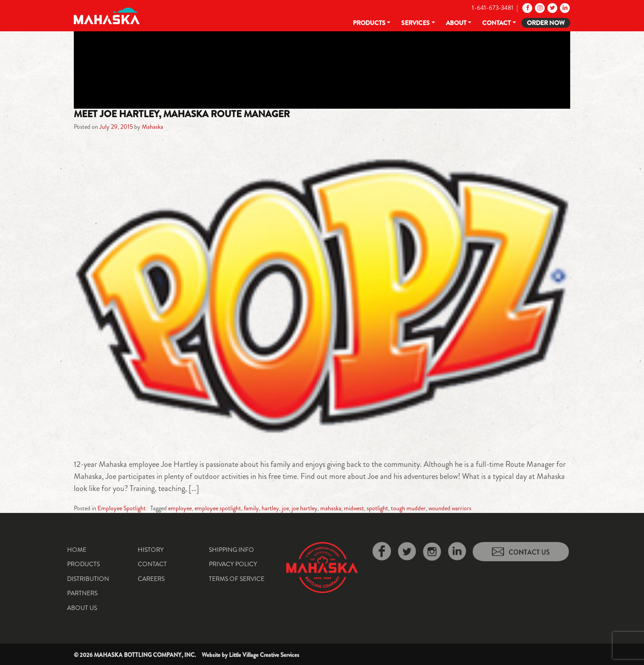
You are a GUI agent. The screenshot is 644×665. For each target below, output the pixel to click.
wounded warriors (450, 508)
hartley (270, 508)
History (151, 550)
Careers (151, 579)
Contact (496, 23)
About (456, 23)
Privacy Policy (233, 564)
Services (415, 23)
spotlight (377, 508)
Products (369, 23)
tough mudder (408, 508)
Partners (82, 593)
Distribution (88, 579)
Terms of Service (237, 579)
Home (77, 550)
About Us (82, 608)
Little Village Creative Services (264, 655)
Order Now (546, 23)
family (251, 508)
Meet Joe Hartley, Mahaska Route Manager (182, 114)
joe (285, 508)
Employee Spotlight (122, 508)
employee (180, 508)
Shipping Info (231, 550)
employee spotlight (218, 508)
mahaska (331, 508)
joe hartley (305, 508)
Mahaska (153, 127)
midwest (354, 508)
